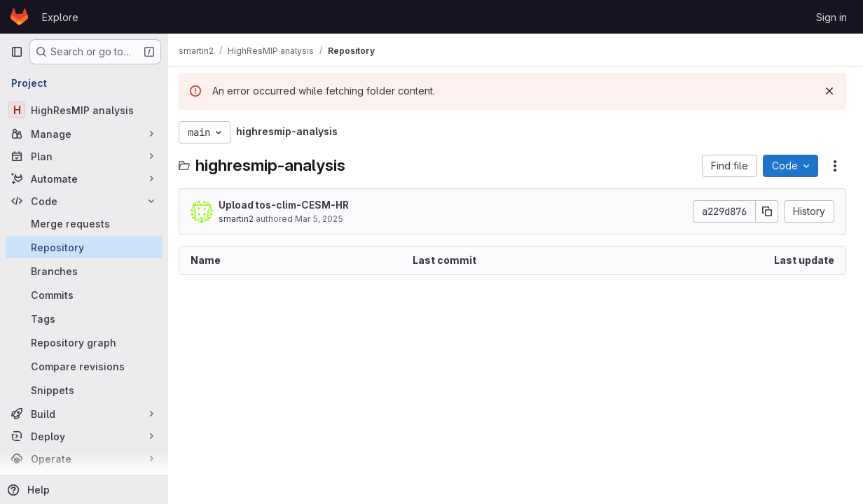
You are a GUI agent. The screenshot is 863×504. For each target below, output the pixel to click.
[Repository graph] (84, 342)
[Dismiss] (829, 91)
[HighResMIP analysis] (84, 110)
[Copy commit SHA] (767, 211)
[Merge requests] (84, 223)
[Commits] (84, 295)
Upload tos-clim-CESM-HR (290, 205)
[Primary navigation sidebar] (17, 52)
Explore (60, 17)
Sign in (831, 17)
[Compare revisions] (84, 366)
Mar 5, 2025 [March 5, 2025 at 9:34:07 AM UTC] (325, 219)
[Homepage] (19, 17)
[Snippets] (84, 390)
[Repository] (84, 247)
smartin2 (242, 219)
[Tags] (84, 318)
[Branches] (84, 271)
